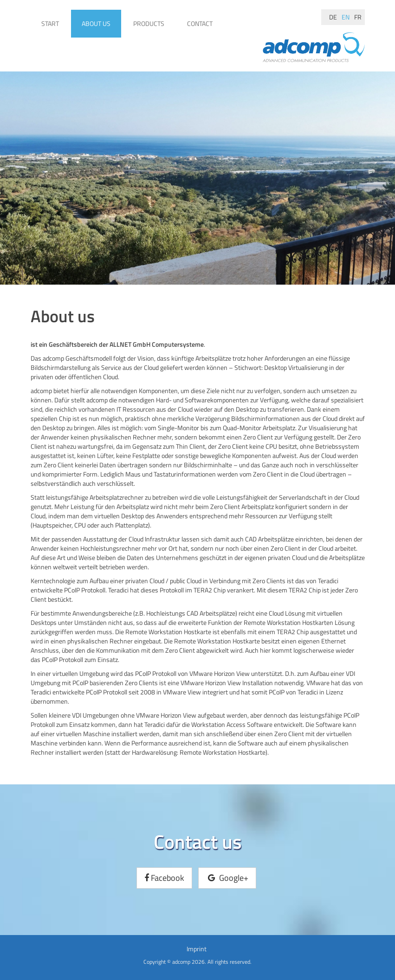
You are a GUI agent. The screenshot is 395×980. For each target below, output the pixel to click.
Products (149, 23)
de (333, 17)
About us (96, 23)
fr (358, 17)
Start (50, 23)
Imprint (197, 949)
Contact (200, 23)
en (346, 17)
